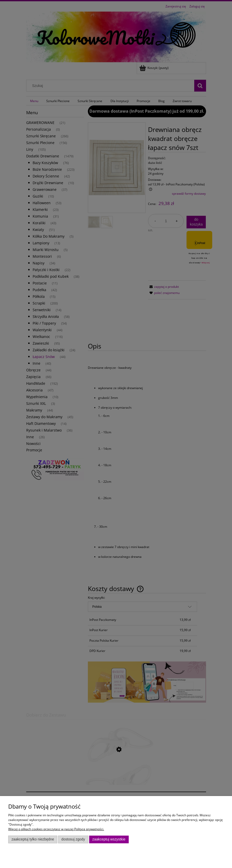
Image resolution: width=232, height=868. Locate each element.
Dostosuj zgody (73, 839)
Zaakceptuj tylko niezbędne (33, 839)
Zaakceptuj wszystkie (109, 839)
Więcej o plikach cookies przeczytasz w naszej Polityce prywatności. (56, 829)
